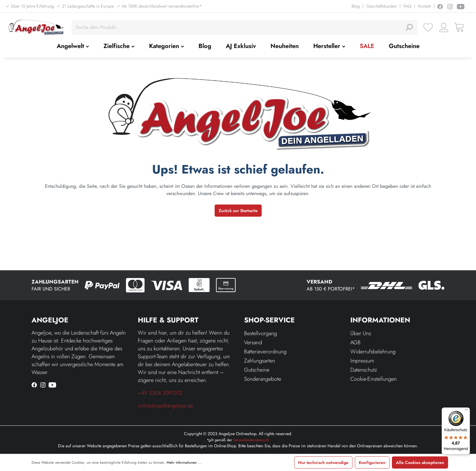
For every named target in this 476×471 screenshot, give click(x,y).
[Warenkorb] (459, 28)
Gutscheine (257, 370)
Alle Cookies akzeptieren (420, 462)
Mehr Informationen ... (184, 462)
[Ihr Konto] (444, 28)
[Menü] (466, 411)
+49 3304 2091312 (160, 393)
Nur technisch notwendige (323, 462)
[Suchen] (409, 27)
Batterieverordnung (265, 352)
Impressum (362, 361)
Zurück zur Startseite (238, 211)
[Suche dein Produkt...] (238, 27)
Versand (253, 342)
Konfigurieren (372, 462)
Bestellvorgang (260, 333)
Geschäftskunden (382, 6)
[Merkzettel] (428, 28)
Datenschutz (364, 370)
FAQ (407, 6)
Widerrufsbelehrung (373, 352)
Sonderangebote (263, 379)
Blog (356, 6)
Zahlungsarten (260, 361)
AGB (355, 342)
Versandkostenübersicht (251, 440)
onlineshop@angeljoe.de (165, 406)
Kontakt (424, 6)
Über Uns (361, 333)
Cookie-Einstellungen (374, 379)
